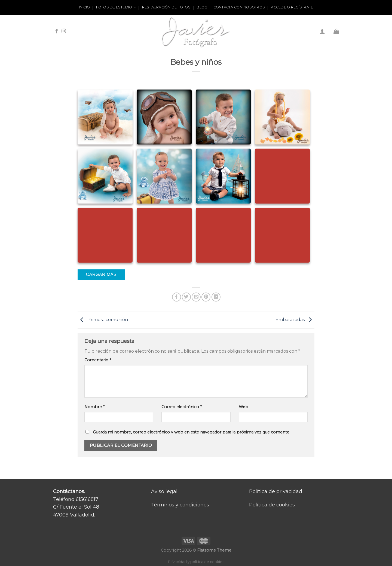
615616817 (87, 499)
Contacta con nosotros (239, 7)
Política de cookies (272, 505)
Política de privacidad (276, 491)
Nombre (94, 407)
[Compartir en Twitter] (186, 297)
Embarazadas (295, 320)
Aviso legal (164, 491)
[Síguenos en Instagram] (64, 31)
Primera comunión (103, 320)
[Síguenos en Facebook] (57, 31)
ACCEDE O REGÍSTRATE (292, 7)
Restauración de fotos (166, 7)
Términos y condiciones (180, 505)
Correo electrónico (182, 407)
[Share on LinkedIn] (216, 297)
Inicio (85, 7)
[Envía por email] (196, 297)
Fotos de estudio (116, 7)
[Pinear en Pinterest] (206, 297)
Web (244, 407)
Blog (202, 7)
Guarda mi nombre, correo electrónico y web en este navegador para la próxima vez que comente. (192, 432)
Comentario (98, 360)
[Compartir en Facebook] (177, 297)
